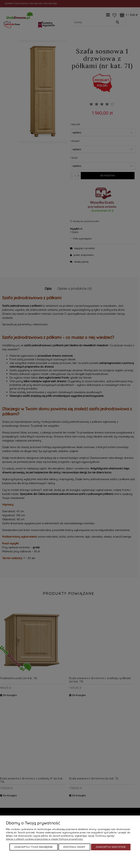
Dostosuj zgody (74, 847)
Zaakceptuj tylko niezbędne (34, 847)
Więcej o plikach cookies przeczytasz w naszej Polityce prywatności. (45, 839)
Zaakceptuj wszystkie (111, 847)
